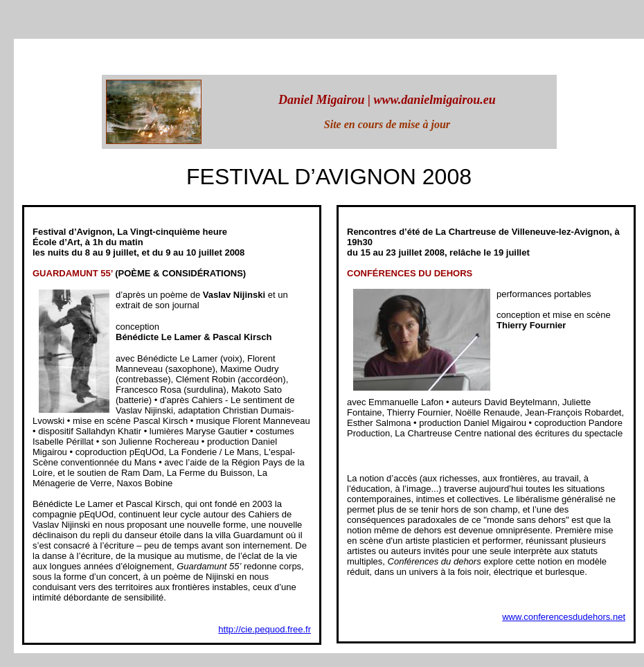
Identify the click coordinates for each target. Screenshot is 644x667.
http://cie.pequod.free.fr (265, 629)
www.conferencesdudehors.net (564, 617)
